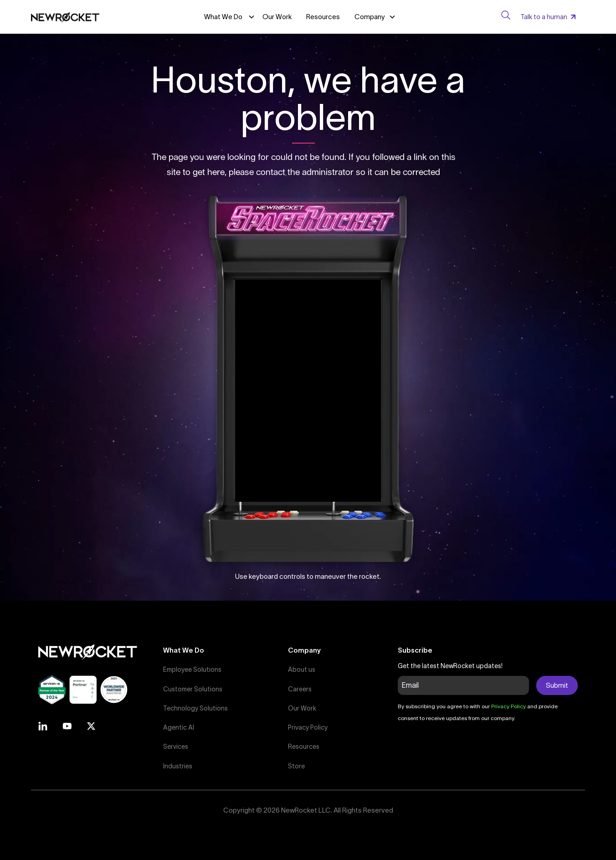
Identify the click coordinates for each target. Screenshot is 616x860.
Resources (323, 17)
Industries (178, 766)
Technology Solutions (195, 708)
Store (296, 766)
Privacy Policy (308, 727)
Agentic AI (179, 727)
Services (176, 747)
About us (302, 669)
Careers (300, 689)
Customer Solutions (193, 689)
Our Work (277, 17)
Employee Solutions (192, 669)
